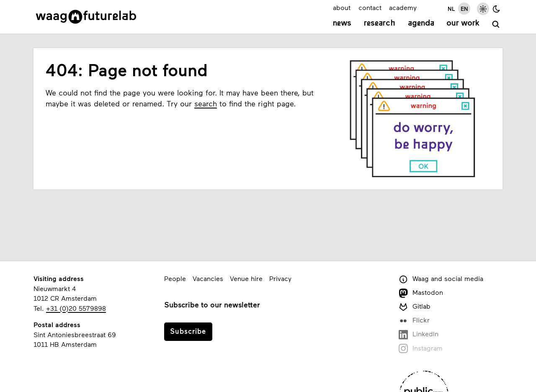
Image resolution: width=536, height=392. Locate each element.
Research (380, 23)
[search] (496, 24)
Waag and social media (441, 279)
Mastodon (421, 293)
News (342, 23)
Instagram (421, 349)
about (342, 7)
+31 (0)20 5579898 (76, 308)
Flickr (414, 321)
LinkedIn (419, 334)
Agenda (421, 23)
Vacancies (208, 278)
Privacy (280, 278)
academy (403, 7)
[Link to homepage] (86, 17)
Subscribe (188, 331)
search (206, 103)
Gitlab (415, 307)
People (175, 278)
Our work (463, 23)
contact (370, 7)
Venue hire (246, 278)
